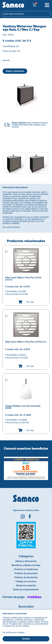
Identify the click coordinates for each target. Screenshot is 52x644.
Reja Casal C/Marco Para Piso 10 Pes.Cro (26, 342)
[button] (2, 466)
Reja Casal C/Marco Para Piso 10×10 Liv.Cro (23, 279)
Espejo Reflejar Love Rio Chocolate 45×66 (23, 407)
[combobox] (26, 14)
